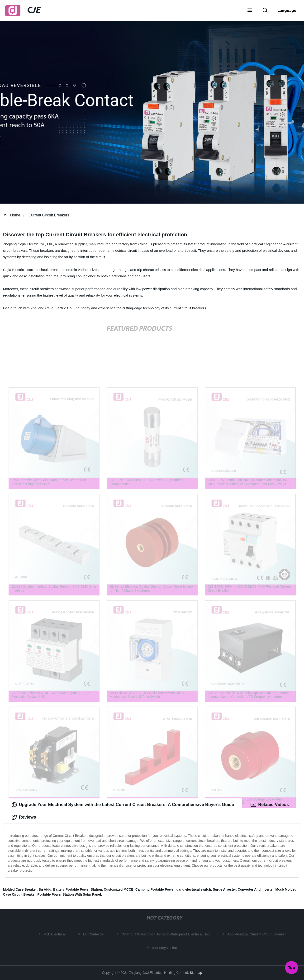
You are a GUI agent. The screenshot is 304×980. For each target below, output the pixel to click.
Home (15, 215)
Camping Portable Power (155, 889)
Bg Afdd (45, 889)
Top (292, 967)
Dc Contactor (95, 934)
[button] (250, 11)
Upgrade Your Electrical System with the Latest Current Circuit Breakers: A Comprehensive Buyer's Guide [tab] (123, 805)
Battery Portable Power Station (78, 889)
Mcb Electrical (56, 934)
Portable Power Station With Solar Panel (69, 894)
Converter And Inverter (256, 889)
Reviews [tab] (24, 817)
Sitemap (196, 973)
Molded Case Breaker (20, 889)
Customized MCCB (119, 889)
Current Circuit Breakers (49, 215)
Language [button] (287, 10)
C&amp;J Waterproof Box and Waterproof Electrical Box (167, 934)
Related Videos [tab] (270, 805)
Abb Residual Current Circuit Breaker (258, 934)
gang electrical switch (194, 889)
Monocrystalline (166, 948)
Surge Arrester (224, 889)
